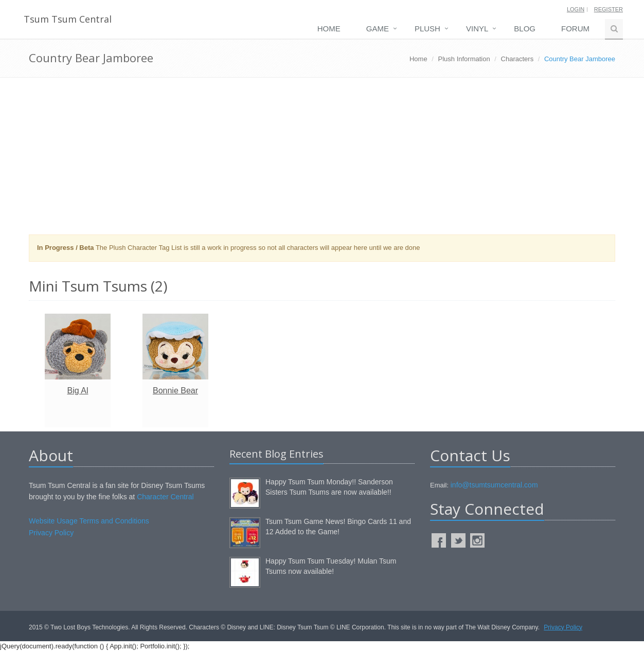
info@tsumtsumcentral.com (494, 485)
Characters (517, 59)
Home (329, 29)
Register (609, 9)
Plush (427, 29)
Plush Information (464, 59)
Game (378, 29)
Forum (575, 29)
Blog (525, 29)
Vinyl (477, 29)
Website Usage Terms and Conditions (89, 521)
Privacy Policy (51, 533)
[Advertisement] (322, 160)
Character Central (165, 497)
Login (576, 9)
